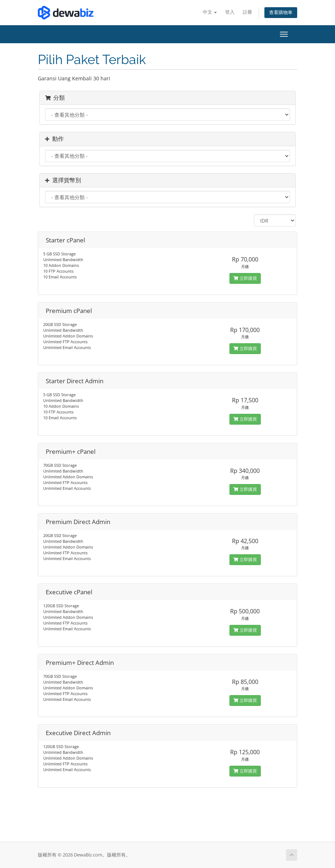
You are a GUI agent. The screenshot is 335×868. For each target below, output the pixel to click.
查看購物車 (281, 12)
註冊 (247, 12)
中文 (210, 12)
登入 (230, 12)
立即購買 (245, 278)
